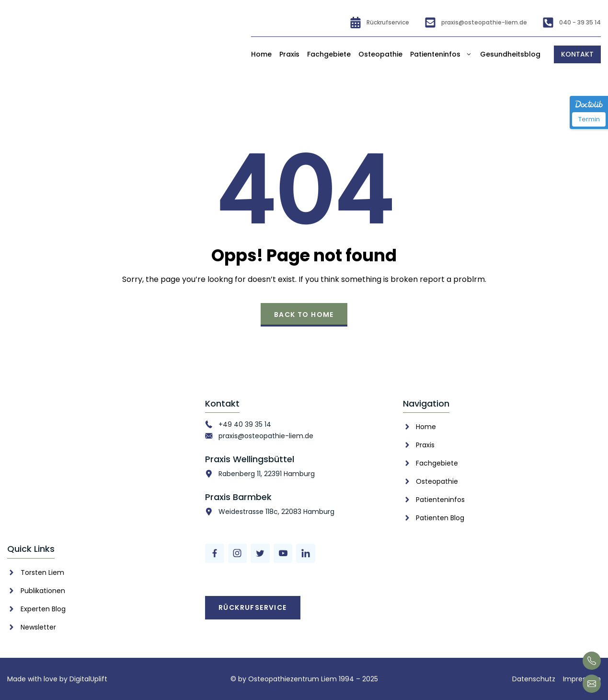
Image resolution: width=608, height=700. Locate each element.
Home (261, 54)
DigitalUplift (88, 679)
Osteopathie (380, 54)
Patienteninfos (441, 54)
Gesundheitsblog (510, 54)
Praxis (289, 54)
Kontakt (577, 54)
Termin (589, 119)
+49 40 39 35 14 (245, 424)
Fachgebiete (329, 54)
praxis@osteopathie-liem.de (266, 436)
